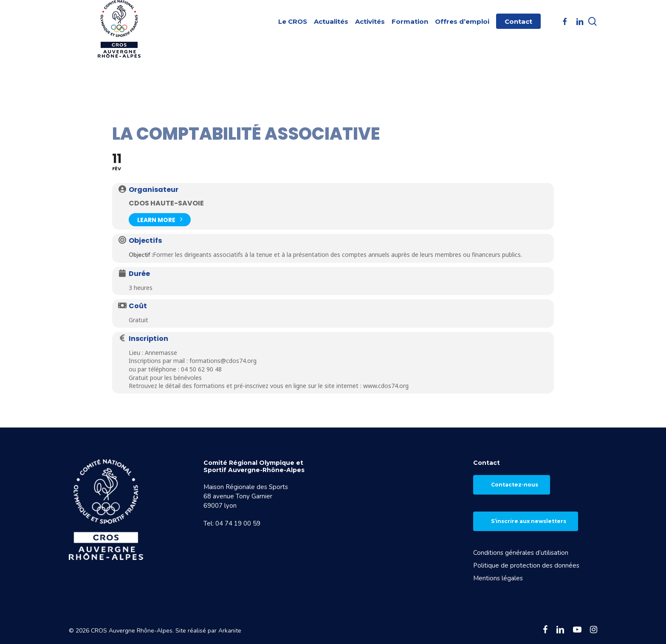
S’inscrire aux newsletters (529, 521)
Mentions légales (498, 578)
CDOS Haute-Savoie (166, 203)
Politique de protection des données (526, 565)
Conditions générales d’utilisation (521, 553)
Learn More (160, 219)
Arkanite (230, 631)
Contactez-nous (515, 485)
